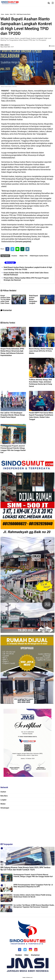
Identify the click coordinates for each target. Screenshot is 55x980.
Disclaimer (35, 955)
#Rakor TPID (23, 256)
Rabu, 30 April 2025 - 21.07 (7, 47)
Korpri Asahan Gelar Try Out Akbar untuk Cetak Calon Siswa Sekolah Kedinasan (26, 274)
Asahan (7, 14)
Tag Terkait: (5, 256)
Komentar (52, 46)
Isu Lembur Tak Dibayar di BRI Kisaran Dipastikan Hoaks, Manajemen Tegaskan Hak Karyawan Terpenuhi (34, 906)
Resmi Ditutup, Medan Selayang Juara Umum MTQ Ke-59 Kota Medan (41, 351)
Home (2, 14)
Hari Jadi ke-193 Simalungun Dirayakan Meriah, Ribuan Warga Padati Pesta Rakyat (13, 415)
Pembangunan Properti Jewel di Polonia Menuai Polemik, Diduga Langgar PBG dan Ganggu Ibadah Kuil (33, 876)
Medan (3, 804)
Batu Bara (4, 796)
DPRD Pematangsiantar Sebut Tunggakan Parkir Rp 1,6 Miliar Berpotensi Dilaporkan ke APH (33, 886)
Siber (26, 955)
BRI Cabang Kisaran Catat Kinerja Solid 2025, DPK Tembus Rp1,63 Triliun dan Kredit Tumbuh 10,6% (25, 869)
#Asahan (14, 256)
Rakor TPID (13, 14)
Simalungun (5, 808)
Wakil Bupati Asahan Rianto (23, 14)
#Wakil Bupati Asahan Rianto (39, 256)
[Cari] (49, 3)
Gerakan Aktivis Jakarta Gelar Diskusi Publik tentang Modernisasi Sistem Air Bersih (32, 896)
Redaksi (19, 955)
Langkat (3, 800)
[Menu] (53, 3)
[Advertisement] (27, 826)
